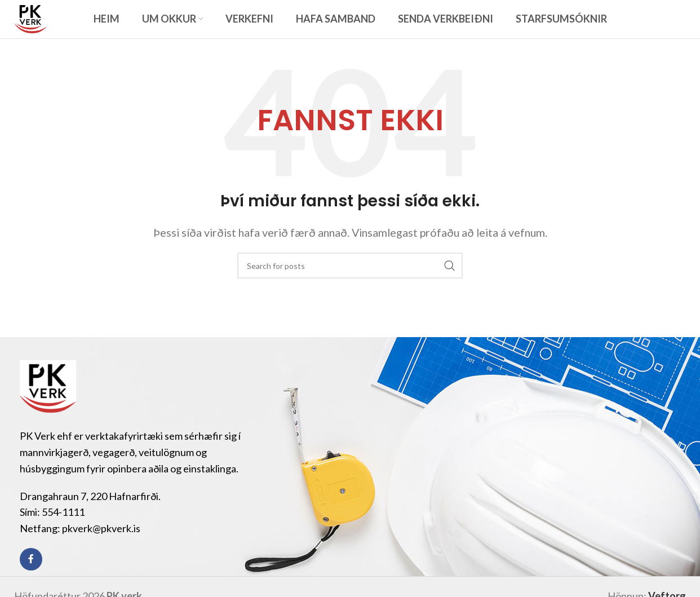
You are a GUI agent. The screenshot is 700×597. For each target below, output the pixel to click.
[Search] (350, 283)
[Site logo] (39, 26)
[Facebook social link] (31, 577)
